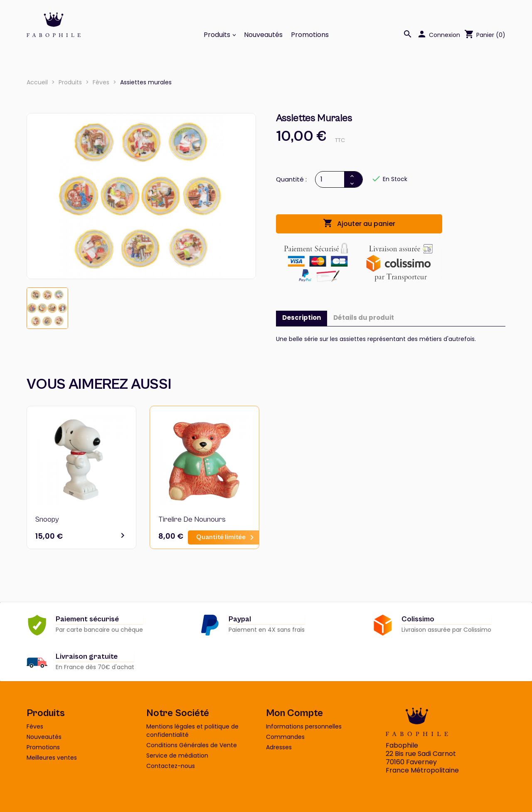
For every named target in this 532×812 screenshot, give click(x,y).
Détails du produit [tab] (364, 318)
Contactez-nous (171, 766)
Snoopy (47, 519)
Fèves (35, 726)
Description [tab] (302, 318)
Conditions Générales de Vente (192, 745)
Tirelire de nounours (192, 519)
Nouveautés (263, 35)
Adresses (279, 747)
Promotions (310, 35)
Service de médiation (177, 756)
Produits (218, 35)
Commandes (285, 737)
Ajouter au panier (359, 223)
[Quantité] (330, 179)
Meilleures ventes (52, 758)
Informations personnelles (304, 726)
